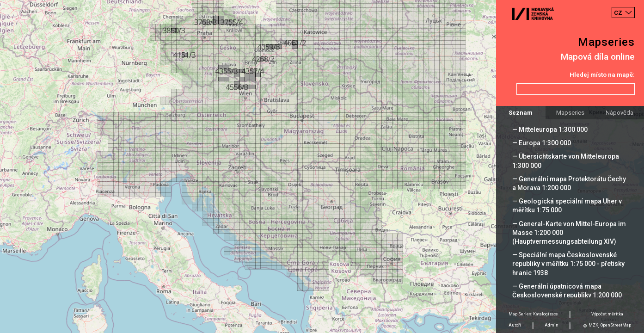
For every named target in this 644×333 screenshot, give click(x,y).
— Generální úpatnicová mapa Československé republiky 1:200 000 (567, 291)
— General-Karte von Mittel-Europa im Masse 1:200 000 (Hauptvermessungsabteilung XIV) (569, 233)
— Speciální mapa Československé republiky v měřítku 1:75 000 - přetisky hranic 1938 (568, 264)
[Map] (322, 166)
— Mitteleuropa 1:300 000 (550, 129)
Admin (552, 325)
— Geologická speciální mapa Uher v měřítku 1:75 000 (567, 206)
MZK (593, 325)
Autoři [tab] (515, 325)
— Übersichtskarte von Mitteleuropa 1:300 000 (566, 161)
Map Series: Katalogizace (533, 314)
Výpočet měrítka (607, 314)
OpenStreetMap (616, 325)
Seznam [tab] (521, 113)
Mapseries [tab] (570, 113)
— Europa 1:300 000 (542, 143)
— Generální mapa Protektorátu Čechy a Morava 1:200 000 (569, 183)
